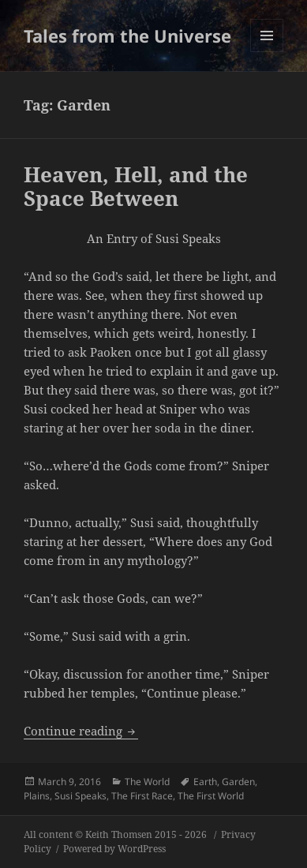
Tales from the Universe (127, 36)
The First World (211, 796)
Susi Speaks (80, 796)
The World (147, 782)
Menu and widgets (267, 52)
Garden (238, 782)
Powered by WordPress (114, 849)
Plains (37, 796)
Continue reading (81, 731)
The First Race (142, 796)
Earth (205, 782)
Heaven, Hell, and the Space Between (136, 186)
